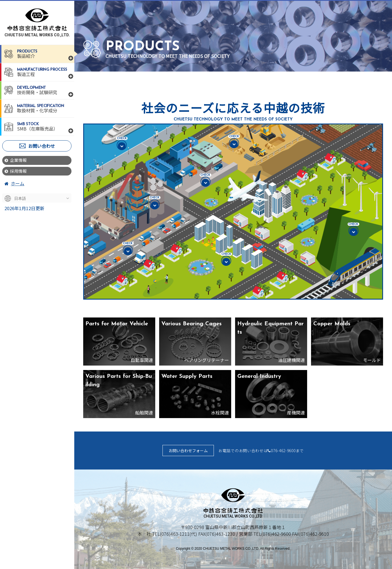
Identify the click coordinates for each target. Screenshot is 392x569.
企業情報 (16, 160)
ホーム (14, 184)
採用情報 (16, 172)
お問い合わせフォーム (188, 451)
